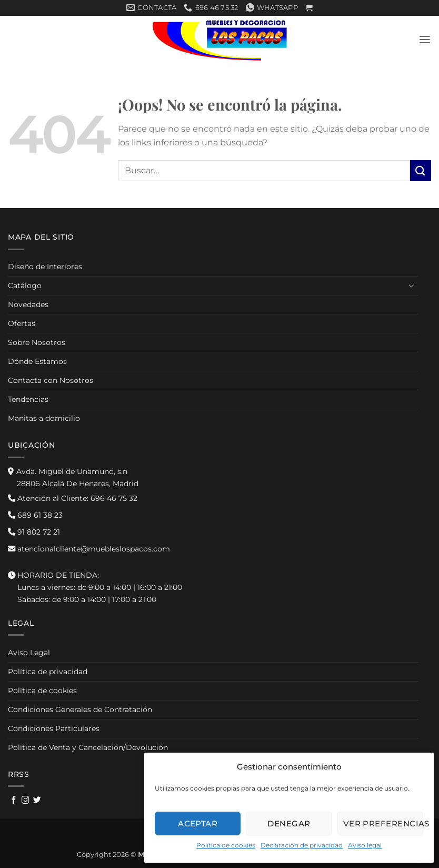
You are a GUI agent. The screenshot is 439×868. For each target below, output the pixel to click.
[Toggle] (412, 286)
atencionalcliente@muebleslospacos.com (89, 549)
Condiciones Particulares (54, 728)
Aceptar (198, 823)
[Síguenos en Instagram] (26, 801)
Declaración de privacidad (302, 845)
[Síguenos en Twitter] (37, 801)
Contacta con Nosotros (51, 381)
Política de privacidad (48, 672)
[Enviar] (421, 171)
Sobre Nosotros (37, 342)
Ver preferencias (383, 823)
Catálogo (25, 285)
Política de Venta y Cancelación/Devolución (88, 747)
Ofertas (22, 323)
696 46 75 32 (73, 498)
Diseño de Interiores (45, 267)
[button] (309, 8)
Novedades (28, 304)
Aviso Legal (29, 653)
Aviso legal (365, 845)
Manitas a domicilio (44, 419)
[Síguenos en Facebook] (14, 801)
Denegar (289, 823)
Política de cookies (226, 845)
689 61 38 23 (35, 515)
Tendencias (28, 400)
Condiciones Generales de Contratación (80, 709)
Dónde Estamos (37, 362)
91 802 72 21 (34, 532)
